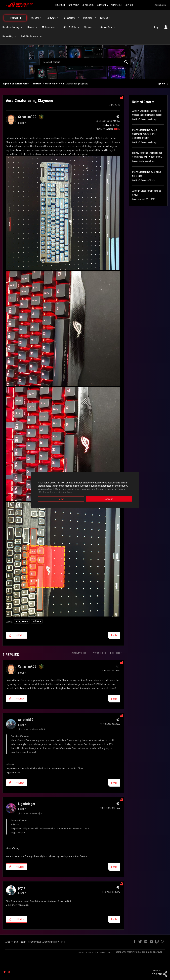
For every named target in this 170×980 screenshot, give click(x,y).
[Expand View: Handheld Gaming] (21, 27)
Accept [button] (109, 499)
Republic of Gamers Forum (16, 84)
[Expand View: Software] (58, 18)
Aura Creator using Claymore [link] (75, 84)
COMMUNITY (102, 5)
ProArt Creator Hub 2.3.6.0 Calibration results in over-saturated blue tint (145, 134)
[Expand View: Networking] (16, 36)
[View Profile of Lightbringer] (27, 804)
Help (156, 27)
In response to (33, 729)
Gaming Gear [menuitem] (106, 27)
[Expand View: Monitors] (95, 27)
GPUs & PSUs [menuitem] (70, 27)
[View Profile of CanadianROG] (27, 117)
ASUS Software (140, 119)
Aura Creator (51, 84)
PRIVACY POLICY (107, 952)
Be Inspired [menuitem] (16, 18)
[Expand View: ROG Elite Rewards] (41, 36)
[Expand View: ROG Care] (41, 18)
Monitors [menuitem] (88, 27)
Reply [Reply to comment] (114, 699)
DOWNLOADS (88, 5)
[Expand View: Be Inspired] (25, 18)
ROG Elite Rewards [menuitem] (30, 36)
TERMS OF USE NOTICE (88, 952)
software (37, 621)
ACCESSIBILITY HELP (54, 942)
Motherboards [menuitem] (49, 27)
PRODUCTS (60, 5)
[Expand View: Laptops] (110, 18)
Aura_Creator (22, 621)
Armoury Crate (140, 199)
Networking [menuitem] (8, 36)
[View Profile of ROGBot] (117, 129)
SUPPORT (129, 5)
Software (37, 84)
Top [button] (8, 972)
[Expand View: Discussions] (78, 18)
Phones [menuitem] (31, 27)
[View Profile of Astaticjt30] (26, 720)
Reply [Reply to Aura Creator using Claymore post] (114, 635)
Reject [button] (61, 499)
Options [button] (161, 84)
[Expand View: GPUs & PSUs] (79, 27)
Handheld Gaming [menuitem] (11, 27)
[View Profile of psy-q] (22, 888)
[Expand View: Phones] (37, 27)
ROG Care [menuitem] (34, 18)
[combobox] (85, 62)
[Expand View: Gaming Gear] (115, 27)
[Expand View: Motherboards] (58, 27)
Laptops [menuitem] (104, 18)
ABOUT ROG (12, 942)
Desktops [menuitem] (88, 18)
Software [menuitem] (51, 18)
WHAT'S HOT (116, 5)
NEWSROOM (34, 942)
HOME (23, 942)
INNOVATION (74, 5)
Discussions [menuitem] (69, 18)
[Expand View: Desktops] (95, 18)
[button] (63, 213)
